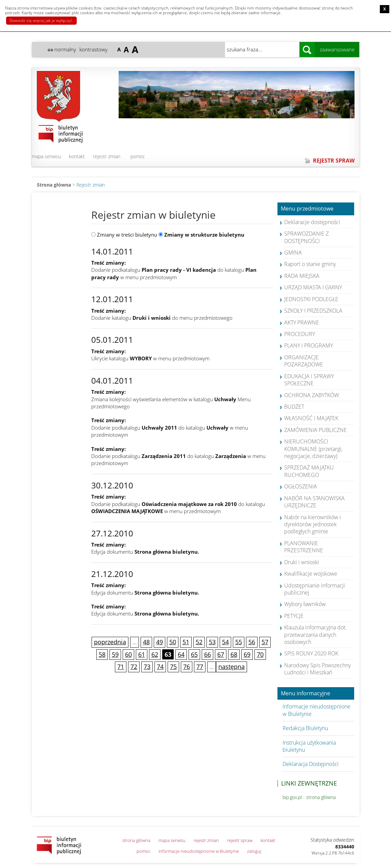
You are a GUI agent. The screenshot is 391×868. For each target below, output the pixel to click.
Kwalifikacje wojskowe (311, 574)
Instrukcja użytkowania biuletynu (309, 746)
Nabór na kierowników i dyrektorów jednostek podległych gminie (313, 524)
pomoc (138, 156)
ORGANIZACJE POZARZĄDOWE (304, 361)
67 (221, 654)
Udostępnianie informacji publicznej (315, 589)
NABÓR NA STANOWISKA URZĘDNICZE (314, 502)
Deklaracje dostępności (312, 222)
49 (160, 642)
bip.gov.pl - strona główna (309, 797)
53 (212, 642)
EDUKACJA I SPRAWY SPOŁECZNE (309, 380)
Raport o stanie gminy (310, 264)
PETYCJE (294, 616)
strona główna (136, 840)
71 (121, 667)
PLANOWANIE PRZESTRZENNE (304, 547)
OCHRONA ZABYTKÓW (312, 395)
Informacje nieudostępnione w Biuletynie (316, 710)
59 (115, 654)
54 (225, 642)
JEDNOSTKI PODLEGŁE (311, 299)
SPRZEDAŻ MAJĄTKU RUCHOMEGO (309, 471)
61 (142, 654)
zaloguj (254, 851)
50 (173, 642)
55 (239, 642)
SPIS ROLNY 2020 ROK (311, 653)
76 (187, 667)
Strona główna (54, 185)
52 (199, 642)
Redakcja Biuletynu (305, 728)
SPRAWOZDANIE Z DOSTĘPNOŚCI (307, 237)
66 (207, 654)
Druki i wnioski (302, 562)
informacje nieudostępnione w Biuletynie (199, 851)
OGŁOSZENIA (301, 486)
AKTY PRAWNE (302, 322)
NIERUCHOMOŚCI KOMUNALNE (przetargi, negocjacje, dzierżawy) (313, 449)
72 (134, 667)
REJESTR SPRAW (334, 161)
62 (155, 654)
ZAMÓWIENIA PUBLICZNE (315, 430)
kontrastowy (93, 49)
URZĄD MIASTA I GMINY (313, 287)
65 (194, 654)
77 (200, 667)
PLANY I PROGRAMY (309, 345)
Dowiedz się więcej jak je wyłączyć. (41, 20)
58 (102, 654)
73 (147, 667)
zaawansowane (337, 49)
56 (252, 642)
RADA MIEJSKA (302, 276)
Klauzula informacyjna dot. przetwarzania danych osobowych (315, 635)
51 (186, 642)
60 (128, 654)
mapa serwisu (46, 156)
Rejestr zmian (91, 185)
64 (181, 654)
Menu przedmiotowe (307, 209)
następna (231, 667)
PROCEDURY (300, 334)
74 (160, 667)
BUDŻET (294, 407)
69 (247, 654)
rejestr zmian (107, 156)
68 (234, 654)
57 (265, 642)
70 (260, 654)
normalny (65, 49)
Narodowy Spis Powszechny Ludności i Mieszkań (317, 669)
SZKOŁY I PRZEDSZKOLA (313, 311)
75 (173, 667)
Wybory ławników (305, 604)
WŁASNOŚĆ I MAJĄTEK (311, 418)
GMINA (293, 252)
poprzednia (110, 642)
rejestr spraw (240, 840)
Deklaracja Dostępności (311, 764)
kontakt (77, 156)
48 (146, 642)
